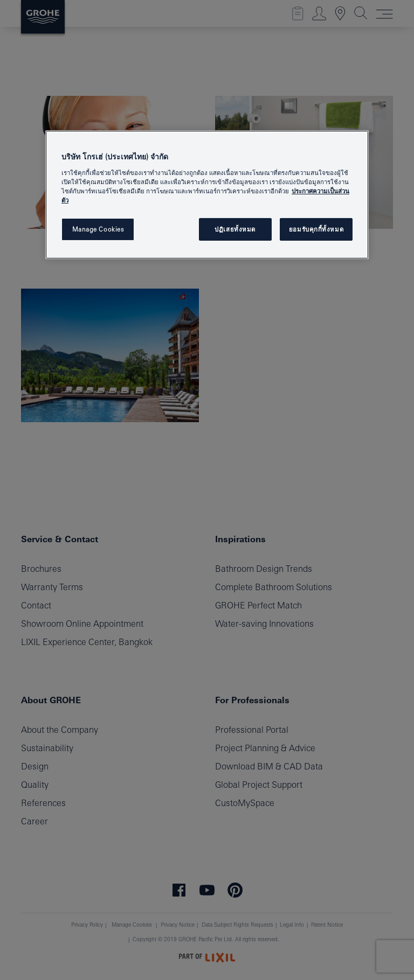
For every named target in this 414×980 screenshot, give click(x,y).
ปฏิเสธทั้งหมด (235, 229)
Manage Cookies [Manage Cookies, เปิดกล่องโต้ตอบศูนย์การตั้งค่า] (98, 229)
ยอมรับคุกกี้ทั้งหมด (316, 229)
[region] (207, 195)
